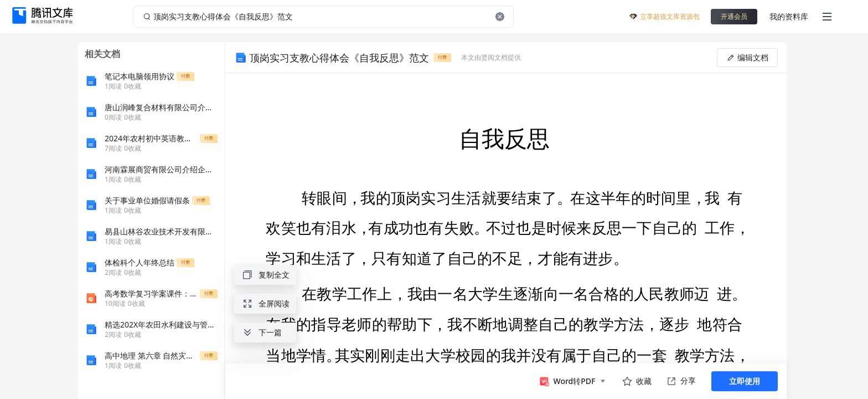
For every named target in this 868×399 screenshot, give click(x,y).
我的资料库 (789, 16)
